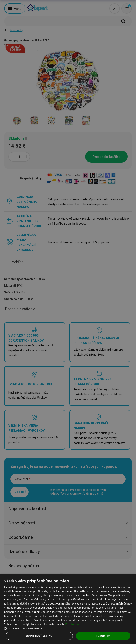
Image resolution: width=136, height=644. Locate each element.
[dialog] (68, 609)
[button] (68, 628)
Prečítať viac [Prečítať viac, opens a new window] (73, 624)
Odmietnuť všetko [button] (39, 636)
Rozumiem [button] (103, 636)
